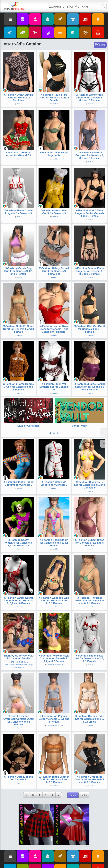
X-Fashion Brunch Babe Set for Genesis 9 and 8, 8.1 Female (90, 703)
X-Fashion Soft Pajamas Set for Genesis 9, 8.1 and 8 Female (54, 703)
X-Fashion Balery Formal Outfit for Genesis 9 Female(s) (54, 271)
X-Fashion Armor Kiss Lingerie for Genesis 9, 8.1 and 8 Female (90, 98)
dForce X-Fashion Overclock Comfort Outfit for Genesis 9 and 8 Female (18, 704)
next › (73, 779)
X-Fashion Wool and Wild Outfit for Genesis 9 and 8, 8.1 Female (54, 585)
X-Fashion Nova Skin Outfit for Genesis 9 (54, 212)
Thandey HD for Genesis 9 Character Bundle (18, 641)
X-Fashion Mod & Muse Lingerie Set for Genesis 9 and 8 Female (90, 213)
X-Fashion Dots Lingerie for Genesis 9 (18, 762)
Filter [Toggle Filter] (102, 45)
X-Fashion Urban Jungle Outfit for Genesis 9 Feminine (18, 98)
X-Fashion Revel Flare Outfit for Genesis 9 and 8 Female (54, 98)
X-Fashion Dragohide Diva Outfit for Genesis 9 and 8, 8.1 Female (90, 764)
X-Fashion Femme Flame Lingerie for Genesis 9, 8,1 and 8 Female (90, 271)
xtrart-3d (19, 104)
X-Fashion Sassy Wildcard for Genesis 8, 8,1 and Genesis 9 (18, 527)
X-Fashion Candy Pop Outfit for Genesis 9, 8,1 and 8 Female (18, 271)
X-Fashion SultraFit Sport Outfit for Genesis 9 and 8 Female (18, 329)
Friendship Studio (22, 649)
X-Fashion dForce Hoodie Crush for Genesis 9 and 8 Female (18, 387)
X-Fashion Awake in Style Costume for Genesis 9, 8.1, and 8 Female (54, 642)
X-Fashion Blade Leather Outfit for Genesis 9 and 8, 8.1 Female (54, 764)
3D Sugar (25, 646)
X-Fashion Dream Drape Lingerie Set (54, 154)
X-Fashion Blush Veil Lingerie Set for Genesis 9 (54, 387)
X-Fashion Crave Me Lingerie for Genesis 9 (54, 467)
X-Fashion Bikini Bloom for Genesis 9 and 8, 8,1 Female (54, 527)
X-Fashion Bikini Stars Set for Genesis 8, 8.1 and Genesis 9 (90, 469)
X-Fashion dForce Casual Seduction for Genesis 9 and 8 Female (90, 387)
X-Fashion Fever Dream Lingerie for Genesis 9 (18, 212)
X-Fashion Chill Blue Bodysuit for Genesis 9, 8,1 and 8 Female (90, 155)
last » (84, 779)
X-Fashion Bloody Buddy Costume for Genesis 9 (18, 467)
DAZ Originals (16, 646)
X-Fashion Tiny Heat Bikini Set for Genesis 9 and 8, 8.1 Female (90, 585)
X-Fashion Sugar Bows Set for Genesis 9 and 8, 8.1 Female (90, 642)
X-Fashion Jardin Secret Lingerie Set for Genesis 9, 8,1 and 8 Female (18, 585)
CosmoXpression (10, 649)
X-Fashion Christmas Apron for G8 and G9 (18, 154)
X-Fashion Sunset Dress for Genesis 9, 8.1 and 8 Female (90, 527)
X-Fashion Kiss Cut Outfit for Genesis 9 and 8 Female (90, 329)
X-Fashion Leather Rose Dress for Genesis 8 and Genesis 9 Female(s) (54, 329)
